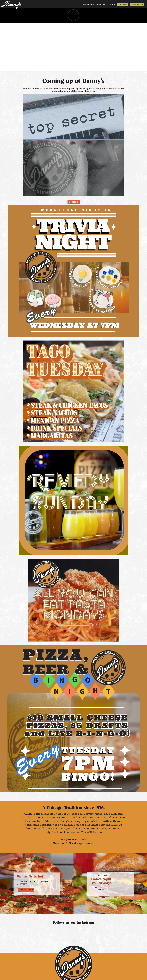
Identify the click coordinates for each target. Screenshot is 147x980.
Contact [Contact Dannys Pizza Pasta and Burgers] (102, 4)
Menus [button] (88, 4)
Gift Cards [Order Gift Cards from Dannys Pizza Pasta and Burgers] (122, 5)
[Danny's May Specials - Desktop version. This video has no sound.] (73, 15)
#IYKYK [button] (74, 202)
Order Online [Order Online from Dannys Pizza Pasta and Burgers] (137, 5)
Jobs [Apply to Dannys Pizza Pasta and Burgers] (112, 4)
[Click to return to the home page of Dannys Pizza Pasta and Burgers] (11, 4)
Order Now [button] (26, 890)
